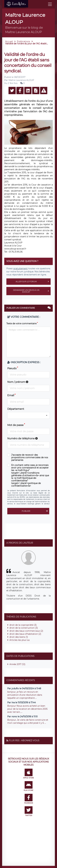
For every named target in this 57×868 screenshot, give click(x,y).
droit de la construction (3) (24, 628)
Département (16, 409)
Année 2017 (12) (17, 664)
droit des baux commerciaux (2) (26, 631)
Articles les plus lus (20, 640)
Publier (35, 511)
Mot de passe (15, 425)
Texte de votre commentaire (21, 324)
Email (11, 395)
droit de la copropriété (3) (23, 625)
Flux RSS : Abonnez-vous (24, 740)
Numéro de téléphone (22, 438)
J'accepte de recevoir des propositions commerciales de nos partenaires (30, 458)
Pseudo (12, 368)
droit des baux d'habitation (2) (25, 634)
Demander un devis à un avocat (32, 291)
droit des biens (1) (19, 637)
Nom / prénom (18, 382)
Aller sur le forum (33, 282)
